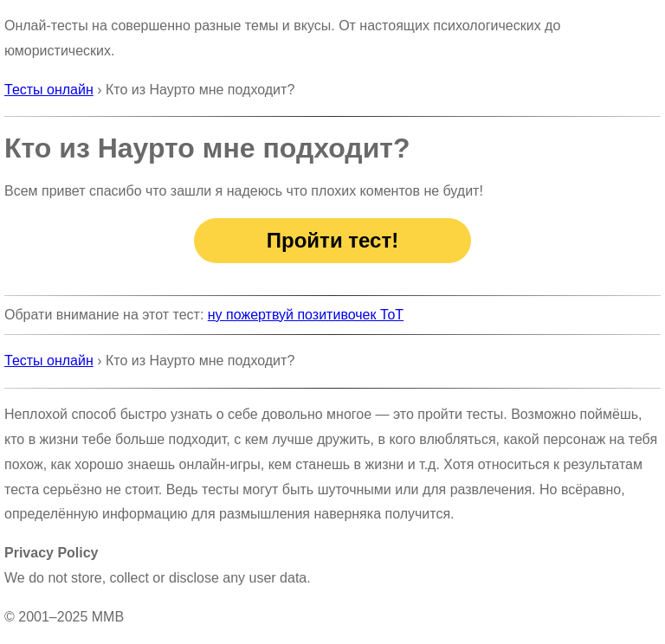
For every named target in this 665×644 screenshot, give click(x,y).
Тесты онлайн (49, 90)
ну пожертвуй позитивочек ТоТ (306, 315)
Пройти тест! (332, 240)
